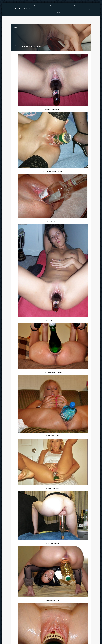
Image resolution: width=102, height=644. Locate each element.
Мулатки (60, 12)
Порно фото (54, 6)
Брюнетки (37, 6)
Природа (77, 6)
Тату (62, 6)
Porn (84, 6)
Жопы (45, 6)
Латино (69, 6)
